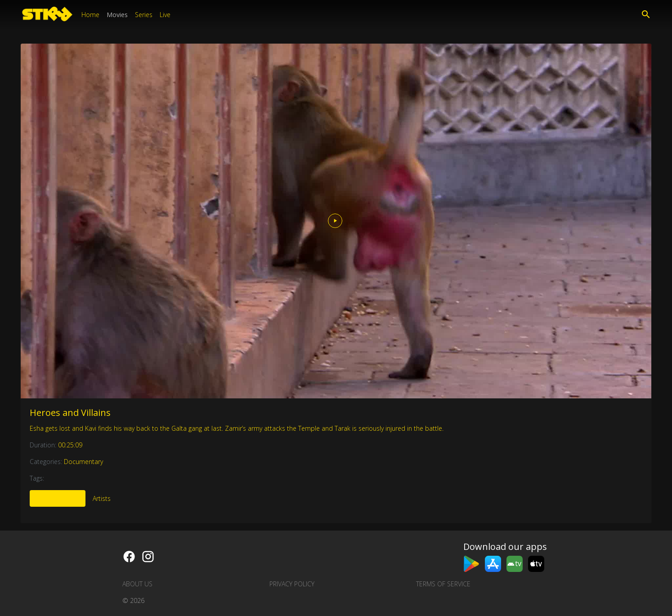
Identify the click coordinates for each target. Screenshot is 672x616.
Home (90, 15)
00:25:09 (70, 445)
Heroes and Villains (70, 413)
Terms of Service (443, 584)
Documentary (83, 462)
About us (137, 584)
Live (165, 15)
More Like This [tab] (58, 498)
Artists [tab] (102, 498)
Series (144, 15)
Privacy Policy (292, 584)
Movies (117, 15)
